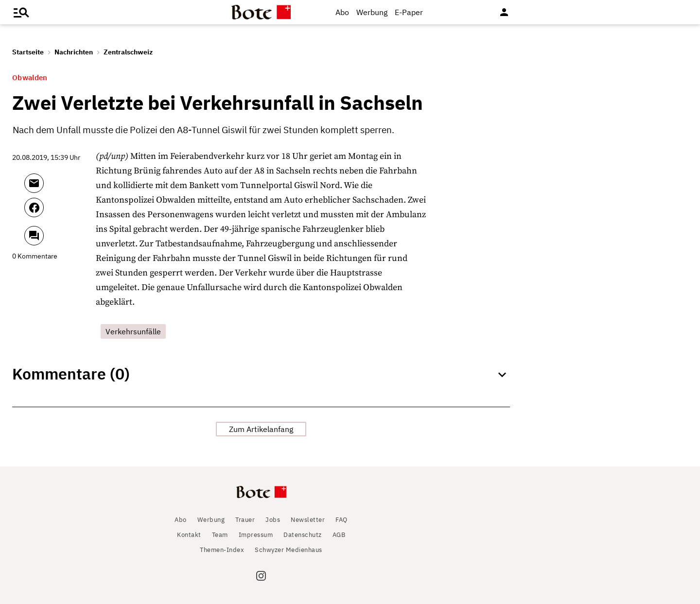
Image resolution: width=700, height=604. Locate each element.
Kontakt (189, 535)
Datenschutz (303, 535)
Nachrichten (74, 52)
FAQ (341, 520)
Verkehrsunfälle (133, 331)
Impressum (256, 535)
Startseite (28, 52)
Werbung (372, 12)
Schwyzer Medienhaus (289, 550)
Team (220, 535)
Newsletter (308, 520)
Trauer (245, 520)
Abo (342, 12)
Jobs (273, 520)
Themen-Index (222, 550)
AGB (339, 535)
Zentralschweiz (128, 52)
